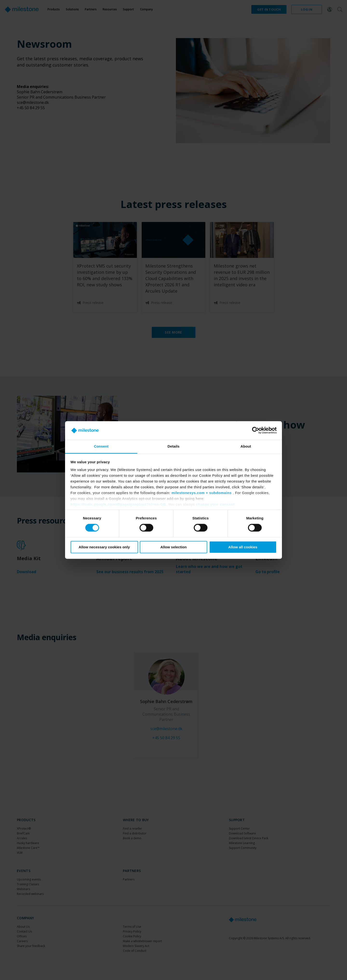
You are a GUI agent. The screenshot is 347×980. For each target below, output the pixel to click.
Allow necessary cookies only (104, 547)
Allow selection (173, 547)
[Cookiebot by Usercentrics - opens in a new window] (256, 430)
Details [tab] (173, 446)
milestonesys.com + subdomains (201, 493)
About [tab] (246, 446)
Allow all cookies (243, 547)
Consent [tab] (101, 446)
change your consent (215, 504)
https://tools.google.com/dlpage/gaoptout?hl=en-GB (118, 504)
